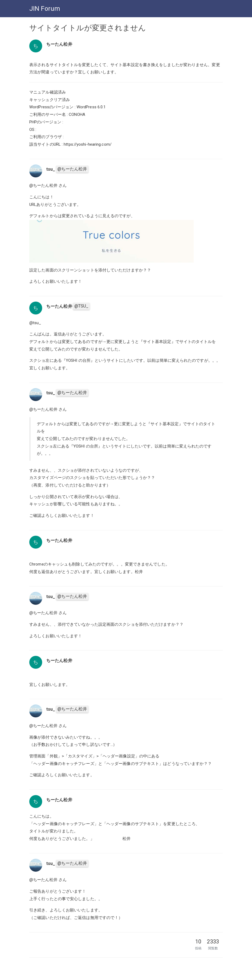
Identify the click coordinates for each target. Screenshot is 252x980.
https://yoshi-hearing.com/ (88, 144)
